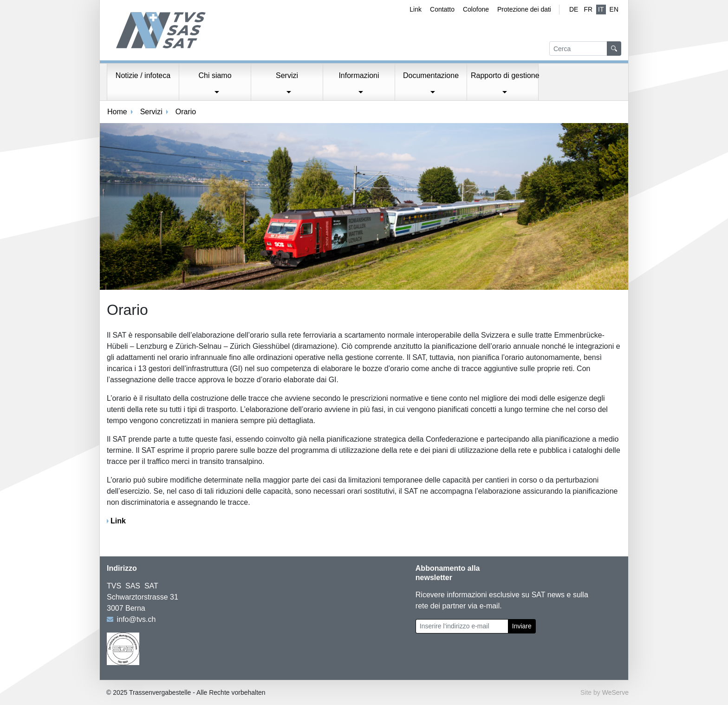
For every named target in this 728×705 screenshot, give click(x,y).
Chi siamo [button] (215, 75)
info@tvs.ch (136, 619)
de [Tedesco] (574, 9)
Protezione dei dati (524, 9)
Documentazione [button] (431, 75)
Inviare (522, 626)
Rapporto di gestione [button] (505, 75)
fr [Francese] (588, 9)
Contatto (442, 9)
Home (117, 112)
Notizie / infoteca (143, 75)
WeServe (615, 692)
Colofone (476, 9)
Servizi (151, 112)
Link (416, 9)
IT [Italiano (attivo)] (601, 9)
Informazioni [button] (359, 75)
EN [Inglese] (614, 9)
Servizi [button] (287, 75)
